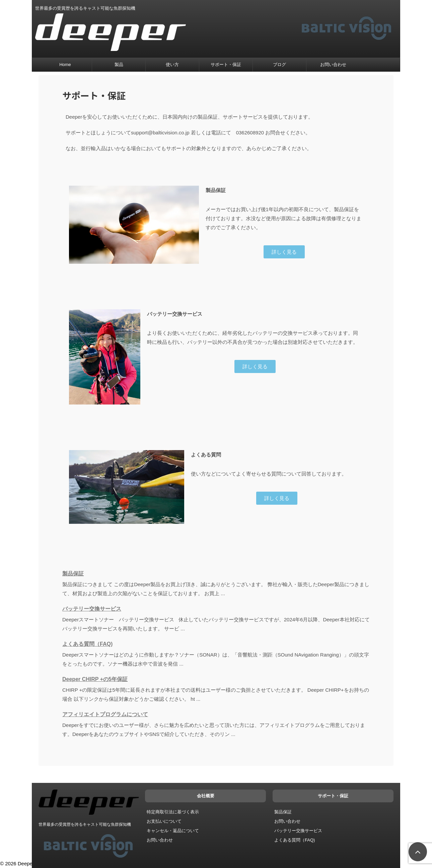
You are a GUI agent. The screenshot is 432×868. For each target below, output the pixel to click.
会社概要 (206, 794)
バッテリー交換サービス (92, 609)
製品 (119, 65)
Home (65, 65)
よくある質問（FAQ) (87, 644)
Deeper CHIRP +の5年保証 (95, 679)
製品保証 (73, 574)
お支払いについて (164, 820)
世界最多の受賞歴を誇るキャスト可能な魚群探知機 (85, 823)
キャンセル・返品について (173, 829)
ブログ (279, 65)
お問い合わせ (333, 65)
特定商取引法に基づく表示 (173, 811)
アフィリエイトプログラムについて (105, 714)
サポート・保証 (226, 65)
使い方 (172, 65)
